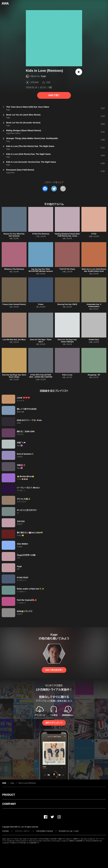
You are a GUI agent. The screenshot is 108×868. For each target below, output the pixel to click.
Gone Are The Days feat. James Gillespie (67, 341)
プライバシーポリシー (23, 831)
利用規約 (6, 831)
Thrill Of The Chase (67, 269)
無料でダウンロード (54, 723)
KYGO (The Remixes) (41, 234)
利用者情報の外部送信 (45, 831)
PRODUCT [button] (9, 795)
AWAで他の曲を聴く (54, 670)
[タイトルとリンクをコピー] (63, 189)
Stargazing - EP (94, 375)
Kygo (43, 76)
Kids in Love (67, 375)
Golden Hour (94, 340)
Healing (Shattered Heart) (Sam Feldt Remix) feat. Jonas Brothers (67, 236)
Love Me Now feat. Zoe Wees (14, 340)
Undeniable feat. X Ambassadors (94, 305)
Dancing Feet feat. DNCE (67, 304)
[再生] (79, 72)
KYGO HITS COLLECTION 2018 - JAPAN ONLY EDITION (41, 376)
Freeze (41, 304)
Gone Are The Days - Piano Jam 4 (41, 341)
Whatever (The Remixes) (14, 269)
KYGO (94, 234)
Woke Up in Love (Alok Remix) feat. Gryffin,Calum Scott (94, 270)
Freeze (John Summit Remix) (14, 304)
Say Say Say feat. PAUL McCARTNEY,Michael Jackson (41, 270)
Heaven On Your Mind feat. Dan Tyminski (14, 235)
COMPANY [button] (9, 804)
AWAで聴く (54, 95)
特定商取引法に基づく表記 (69, 831)
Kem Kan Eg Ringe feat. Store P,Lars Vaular (14, 376)
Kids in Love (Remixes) (27, 783)
